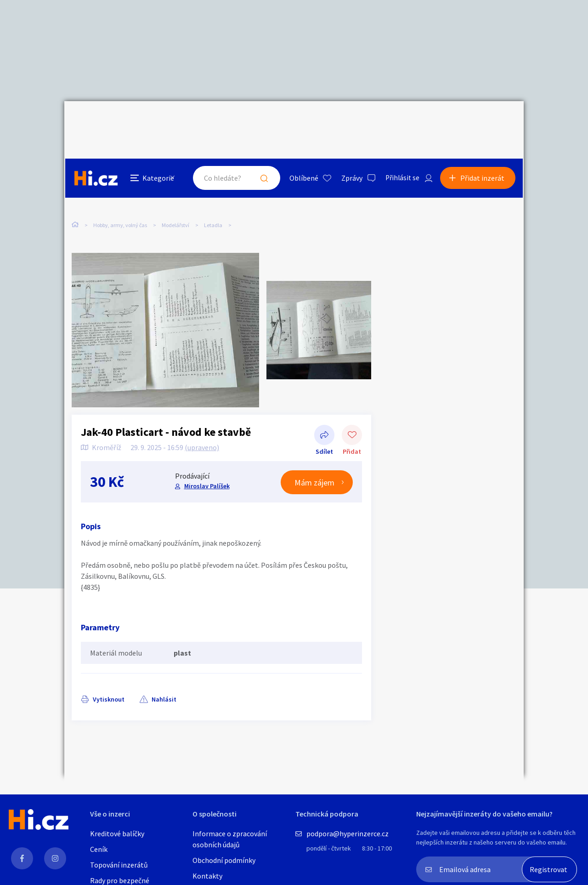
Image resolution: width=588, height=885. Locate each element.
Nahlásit (164, 680)
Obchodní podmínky (224, 860)
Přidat (352, 417)
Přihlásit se (400, 121)
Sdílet (324, 417)
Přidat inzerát (483, 121)
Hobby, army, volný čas (120, 188)
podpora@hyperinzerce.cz (348, 834)
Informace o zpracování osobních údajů (230, 839)
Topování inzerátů (119, 865)
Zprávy (349, 121)
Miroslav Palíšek (206, 468)
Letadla (213, 188)
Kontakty (207, 876)
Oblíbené (301, 121)
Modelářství (175, 188)
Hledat (261, 121)
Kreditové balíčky (117, 834)
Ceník (99, 849)
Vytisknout (109, 680)
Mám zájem (314, 464)
